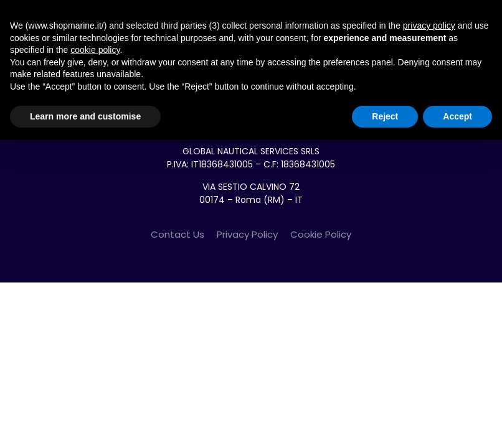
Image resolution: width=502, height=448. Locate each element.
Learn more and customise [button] (85, 116)
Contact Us (178, 234)
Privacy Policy (247, 234)
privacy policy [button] (429, 26)
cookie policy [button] (95, 50)
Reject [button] (385, 116)
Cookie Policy (321, 234)
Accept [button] (457, 116)
